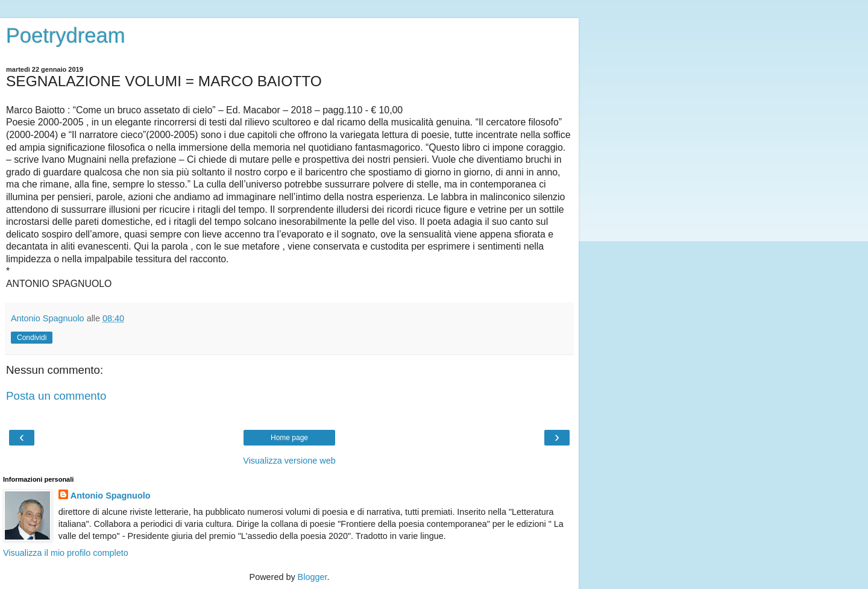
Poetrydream (66, 36)
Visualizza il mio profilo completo (66, 553)
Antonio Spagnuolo (111, 496)
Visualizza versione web (289, 461)
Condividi (32, 338)
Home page (289, 438)
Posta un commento (56, 396)
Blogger (313, 577)
